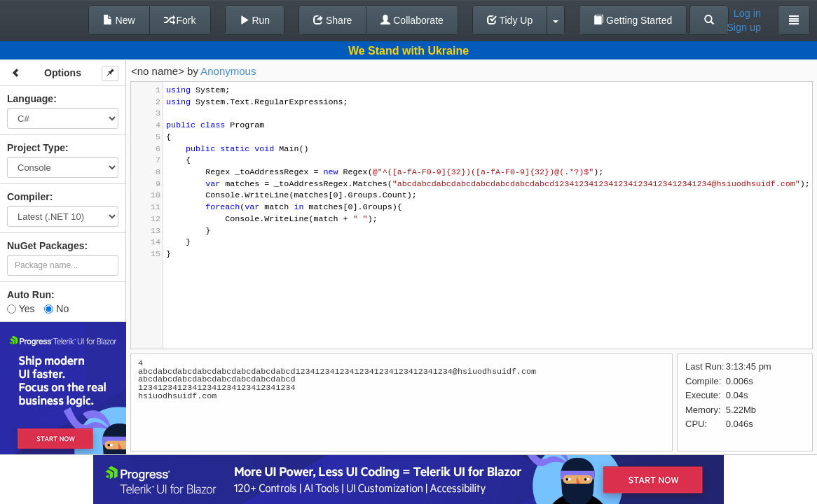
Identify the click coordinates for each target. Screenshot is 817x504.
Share (332, 20)
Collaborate (412, 20)
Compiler (28, 197)
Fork (180, 20)
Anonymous (228, 71)
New (119, 20)
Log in (747, 13)
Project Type (36, 148)
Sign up (744, 27)
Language (30, 99)
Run (255, 20)
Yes (21, 309)
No (56, 309)
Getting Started (633, 20)
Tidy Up (510, 20)
